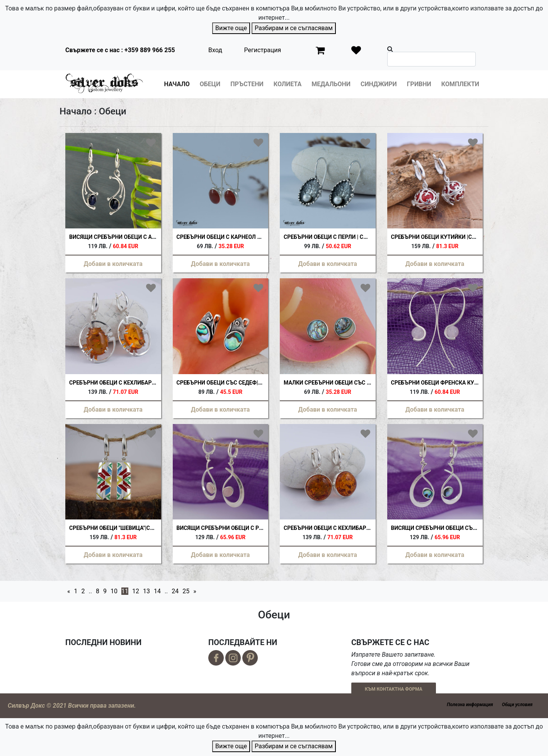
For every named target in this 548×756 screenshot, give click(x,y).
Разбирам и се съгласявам (294, 28)
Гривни (419, 84)
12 (136, 591)
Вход (215, 50)
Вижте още (231, 28)
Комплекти (460, 84)
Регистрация (263, 50)
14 (157, 591)
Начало (177, 84)
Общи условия (517, 705)
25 (186, 591)
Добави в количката (113, 264)
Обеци (210, 84)
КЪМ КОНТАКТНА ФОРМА (394, 689)
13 (146, 591)
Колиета (288, 84)
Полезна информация (470, 705)
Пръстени (247, 84)
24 (175, 591)
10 (114, 591)
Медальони (331, 84)
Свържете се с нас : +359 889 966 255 (120, 50)
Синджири (379, 84)
